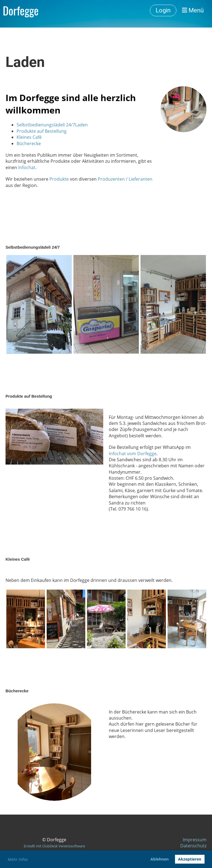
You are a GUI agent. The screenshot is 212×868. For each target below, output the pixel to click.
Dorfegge (21, 10)
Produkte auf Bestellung (42, 131)
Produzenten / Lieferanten (125, 179)
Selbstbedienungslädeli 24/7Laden (52, 125)
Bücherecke (29, 143)
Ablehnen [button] (160, 859)
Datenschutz (193, 846)
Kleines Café (29, 137)
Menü (193, 10)
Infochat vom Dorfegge (133, 454)
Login (163, 10)
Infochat (27, 167)
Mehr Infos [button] (18, 859)
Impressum (195, 840)
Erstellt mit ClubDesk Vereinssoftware (54, 846)
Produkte (59, 179)
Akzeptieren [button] (190, 859)
